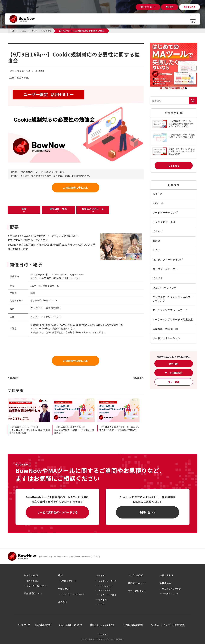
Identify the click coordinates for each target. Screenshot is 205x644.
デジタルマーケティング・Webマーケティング (173, 299)
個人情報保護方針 (43, 625)
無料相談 (174, 364)
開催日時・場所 (58, 209)
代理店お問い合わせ (172, 589)
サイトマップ (24, 625)
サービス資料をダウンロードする (57, 512)
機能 (60, 575)
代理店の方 (165, 583)
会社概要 (102, 634)
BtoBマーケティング (164, 288)
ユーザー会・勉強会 (36, 71)
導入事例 (63, 602)
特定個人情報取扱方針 (133, 625)
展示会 (156, 241)
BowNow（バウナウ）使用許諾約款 (168, 625)
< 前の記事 (13, 378)
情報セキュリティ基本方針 (102, 625)
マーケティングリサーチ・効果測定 (173, 319)
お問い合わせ (148, 512)
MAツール (158, 203)
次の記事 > (138, 378)
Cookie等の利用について (71, 625)
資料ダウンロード (137, 583)
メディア (100, 575)
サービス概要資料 (174, 373)
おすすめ (158, 194)
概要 (24, 209)
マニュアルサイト (137, 591)
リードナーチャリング (165, 212)
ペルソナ (158, 278)
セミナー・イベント (108, 595)
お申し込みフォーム (93, 209)
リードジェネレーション (166, 338)
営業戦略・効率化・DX (165, 329)
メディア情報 (104, 590)
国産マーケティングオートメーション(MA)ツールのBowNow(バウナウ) (70, 556)
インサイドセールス (164, 222)
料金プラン (64, 589)
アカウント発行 (136, 575)
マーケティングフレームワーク (170, 310)
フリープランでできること (73, 594)
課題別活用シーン (33, 593)
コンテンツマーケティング (168, 259)
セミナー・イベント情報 (28, 45)
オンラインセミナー (19, 71)
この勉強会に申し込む (76, 188)
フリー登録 (174, 382)
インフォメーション (108, 581)
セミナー (158, 250)
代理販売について (171, 593)
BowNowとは (31, 575)
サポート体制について (37, 586)
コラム (101, 604)
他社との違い (33, 581)
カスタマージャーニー (165, 269)
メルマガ (158, 231)
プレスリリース (106, 586)
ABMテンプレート (69, 581)
